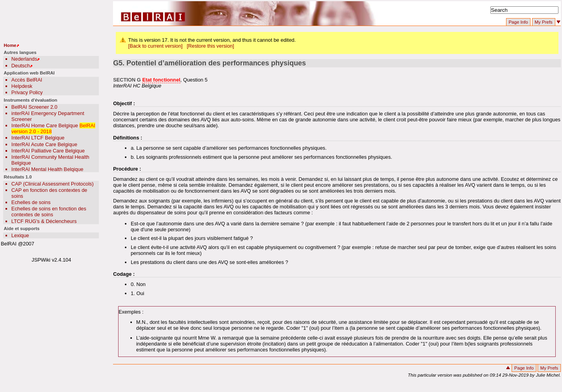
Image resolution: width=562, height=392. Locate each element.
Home (10, 45)
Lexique (20, 235)
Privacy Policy (27, 92)
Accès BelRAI (27, 80)
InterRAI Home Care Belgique (45, 125)
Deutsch (21, 66)
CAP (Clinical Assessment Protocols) (53, 184)
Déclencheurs (61, 221)
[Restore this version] (210, 46)
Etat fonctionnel (161, 80)
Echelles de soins (31, 202)
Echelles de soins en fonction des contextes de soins (49, 212)
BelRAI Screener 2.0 (34, 107)
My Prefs (543, 22)
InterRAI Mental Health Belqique (47, 169)
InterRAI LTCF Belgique (38, 138)
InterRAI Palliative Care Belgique (48, 151)
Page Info (518, 22)
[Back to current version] (156, 46)
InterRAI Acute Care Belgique (44, 144)
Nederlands (24, 59)
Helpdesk (22, 86)
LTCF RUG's (26, 221)
